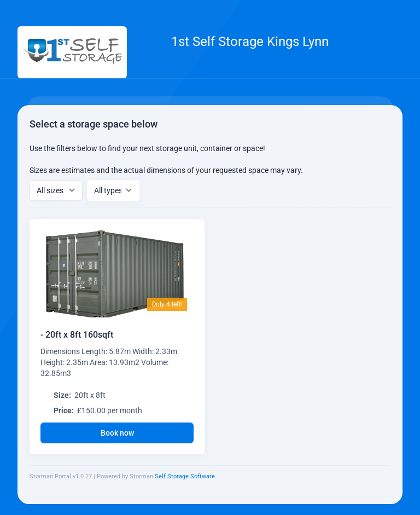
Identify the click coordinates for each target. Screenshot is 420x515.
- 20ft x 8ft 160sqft (77, 335)
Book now (117, 433)
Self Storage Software (185, 476)
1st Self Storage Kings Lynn (250, 42)
